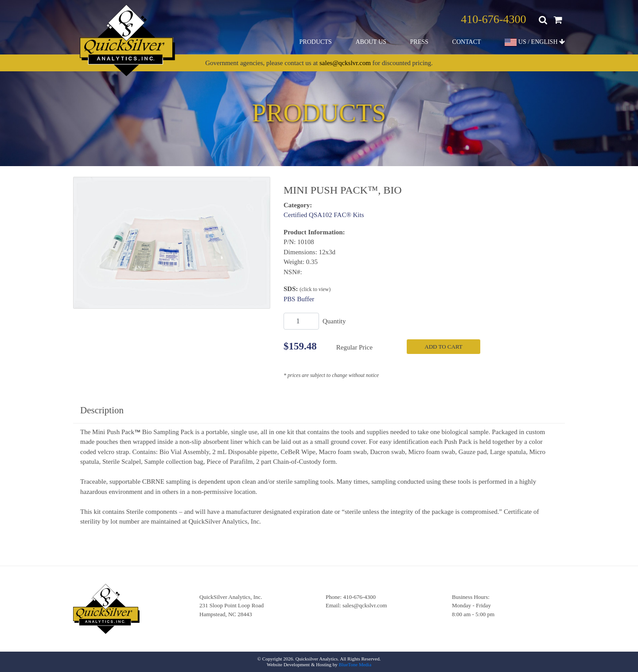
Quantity (334, 321)
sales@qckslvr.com (345, 63)
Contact (467, 42)
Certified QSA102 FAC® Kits (324, 215)
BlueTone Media (355, 664)
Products (316, 42)
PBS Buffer (299, 299)
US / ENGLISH (535, 42)
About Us (371, 42)
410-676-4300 (493, 19)
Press (419, 42)
